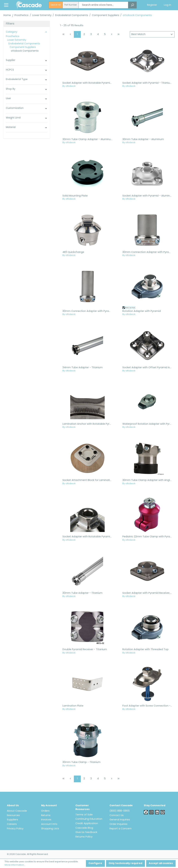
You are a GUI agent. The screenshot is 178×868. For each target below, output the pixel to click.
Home (7, 15)
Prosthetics (13, 36)
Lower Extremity (17, 40)
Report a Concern (121, 829)
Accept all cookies (161, 863)
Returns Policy (84, 837)
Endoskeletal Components (24, 44)
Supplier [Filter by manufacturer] (27, 60)
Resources (13, 815)
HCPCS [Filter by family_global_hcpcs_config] (27, 70)
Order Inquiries (118, 824)
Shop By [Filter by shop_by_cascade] (27, 89)
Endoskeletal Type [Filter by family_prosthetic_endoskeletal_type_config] (27, 80)
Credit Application (87, 824)
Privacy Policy (15, 829)
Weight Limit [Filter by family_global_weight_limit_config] (27, 118)
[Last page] (119, 34)
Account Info (49, 824)
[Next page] (112, 34)
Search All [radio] (56, 5)
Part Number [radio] (71, 5)
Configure (95, 863)
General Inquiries (120, 820)
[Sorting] (152, 34)
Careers (12, 824)
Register (152, 5)
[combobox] (103, 5)
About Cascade (17, 811)
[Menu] (6, 5)
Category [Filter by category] (27, 32)
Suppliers (12, 820)
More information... (15, 865)
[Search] (132, 5)
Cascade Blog (84, 828)
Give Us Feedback (86, 832)
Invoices (46, 820)
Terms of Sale (84, 815)
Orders (45, 811)
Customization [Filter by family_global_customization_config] (27, 108)
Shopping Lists (50, 829)
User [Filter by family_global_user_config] (27, 99)
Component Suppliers (23, 47)
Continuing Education (89, 819)
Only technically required (125, 863)
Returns (46, 815)
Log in (167, 5)
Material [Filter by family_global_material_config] (27, 127)
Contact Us (117, 815)
